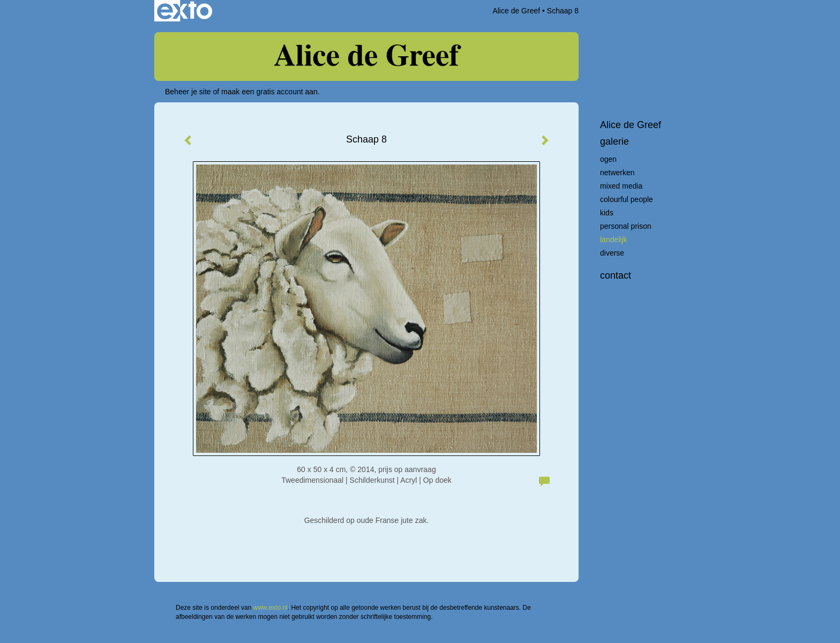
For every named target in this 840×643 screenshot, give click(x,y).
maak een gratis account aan (269, 92)
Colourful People (627, 199)
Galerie (614, 141)
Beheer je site (188, 92)
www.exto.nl (271, 608)
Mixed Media (621, 186)
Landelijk (614, 240)
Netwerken (617, 173)
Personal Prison (626, 226)
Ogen (608, 159)
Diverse (612, 253)
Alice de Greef (516, 11)
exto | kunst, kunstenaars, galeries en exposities (185, 11)
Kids (607, 213)
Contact (616, 275)
